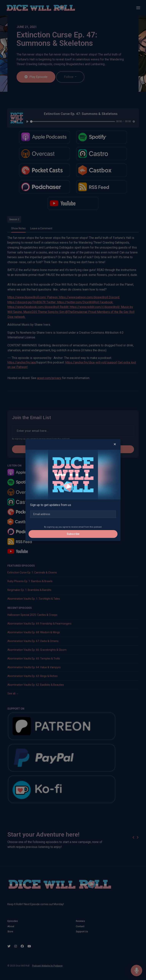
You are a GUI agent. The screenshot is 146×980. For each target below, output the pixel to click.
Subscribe (73, 534)
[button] (115, 444)
